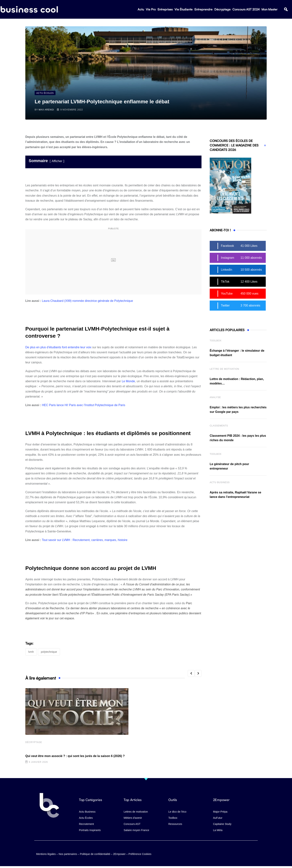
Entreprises (165, 9)
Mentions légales (46, 854)
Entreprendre (203, 9)
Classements (219, 426)
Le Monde (128, 381)
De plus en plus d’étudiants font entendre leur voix (58, 347)
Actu (141, 9)
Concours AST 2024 (246, 9)
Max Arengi (46, 110)
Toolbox (216, 341)
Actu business (220, 482)
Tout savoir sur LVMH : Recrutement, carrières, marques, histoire (85, 540)
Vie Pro (151, 9)
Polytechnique (49, 652)
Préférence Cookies (140, 854)
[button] (286, 9)
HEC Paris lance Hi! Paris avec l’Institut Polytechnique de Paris (84, 405)
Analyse (215, 397)
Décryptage (222, 9)
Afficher (57, 161)
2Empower (119, 854)
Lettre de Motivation (224, 369)
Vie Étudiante (184, 9)
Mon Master (269, 9)
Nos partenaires (68, 854)
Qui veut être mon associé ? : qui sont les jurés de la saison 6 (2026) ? (75, 756)
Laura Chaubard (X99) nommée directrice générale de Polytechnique (87, 301)
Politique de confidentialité (95, 854)
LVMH (31, 652)
